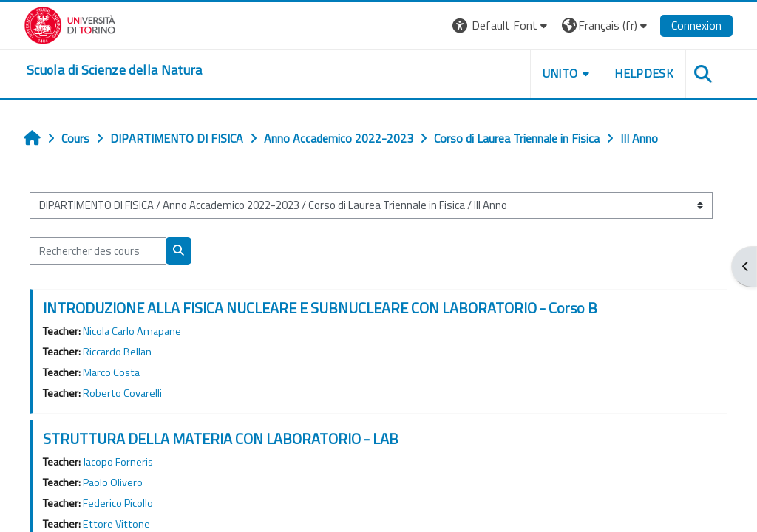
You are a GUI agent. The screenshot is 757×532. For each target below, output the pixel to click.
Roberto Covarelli (122, 393)
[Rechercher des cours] (98, 250)
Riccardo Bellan (117, 352)
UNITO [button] (560, 73)
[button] (502, 25)
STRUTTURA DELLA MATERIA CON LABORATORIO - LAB (221, 439)
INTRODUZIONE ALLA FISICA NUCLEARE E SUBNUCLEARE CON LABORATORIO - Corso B (320, 308)
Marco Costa (111, 372)
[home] (115, 70)
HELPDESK (644, 73)
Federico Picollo (118, 503)
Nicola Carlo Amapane (132, 331)
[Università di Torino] (70, 24)
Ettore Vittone (116, 524)
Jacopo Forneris (118, 462)
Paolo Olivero (113, 482)
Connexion (696, 25)
